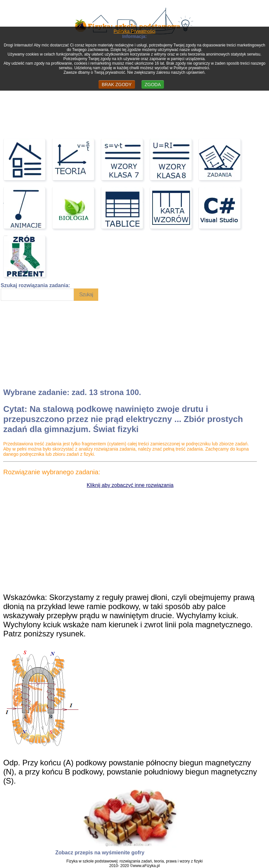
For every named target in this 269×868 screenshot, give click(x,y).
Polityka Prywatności (134, 31)
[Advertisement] (49, 343)
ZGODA (153, 84)
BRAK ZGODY (117, 84)
